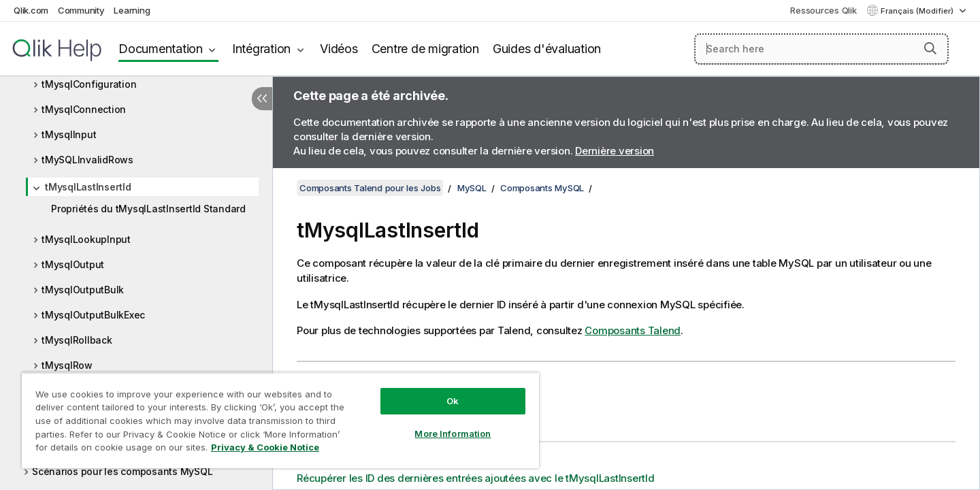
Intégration (261, 49)
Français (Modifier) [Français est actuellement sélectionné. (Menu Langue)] (918, 11)
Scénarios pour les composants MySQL (122, 471)
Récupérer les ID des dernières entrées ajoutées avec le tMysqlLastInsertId (476, 478)
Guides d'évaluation (547, 49)
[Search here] (822, 49)
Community (81, 10)
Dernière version (615, 151)
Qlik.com (31, 10)
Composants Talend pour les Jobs (370, 188)
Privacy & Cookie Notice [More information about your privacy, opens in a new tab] (265, 447)
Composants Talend (633, 330)
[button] (930, 48)
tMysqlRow (67, 365)
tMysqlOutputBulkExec (93, 315)
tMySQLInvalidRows (87, 160)
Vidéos (339, 49)
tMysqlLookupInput (86, 239)
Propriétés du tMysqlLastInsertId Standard (148, 209)
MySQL (472, 188)
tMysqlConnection (84, 109)
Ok (453, 401)
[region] (280, 420)
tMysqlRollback (77, 340)
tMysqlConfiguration (89, 84)
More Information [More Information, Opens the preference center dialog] (453, 434)
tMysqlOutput (73, 264)
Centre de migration (425, 49)
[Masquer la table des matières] (262, 99)
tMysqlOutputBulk (83, 290)
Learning (132, 10)
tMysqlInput (69, 134)
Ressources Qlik (823, 10)
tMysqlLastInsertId (88, 187)
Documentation (161, 49)
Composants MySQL (542, 188)
